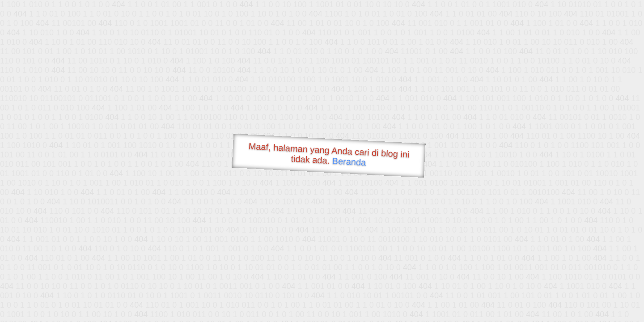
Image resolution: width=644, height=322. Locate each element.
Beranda (349, 161)
